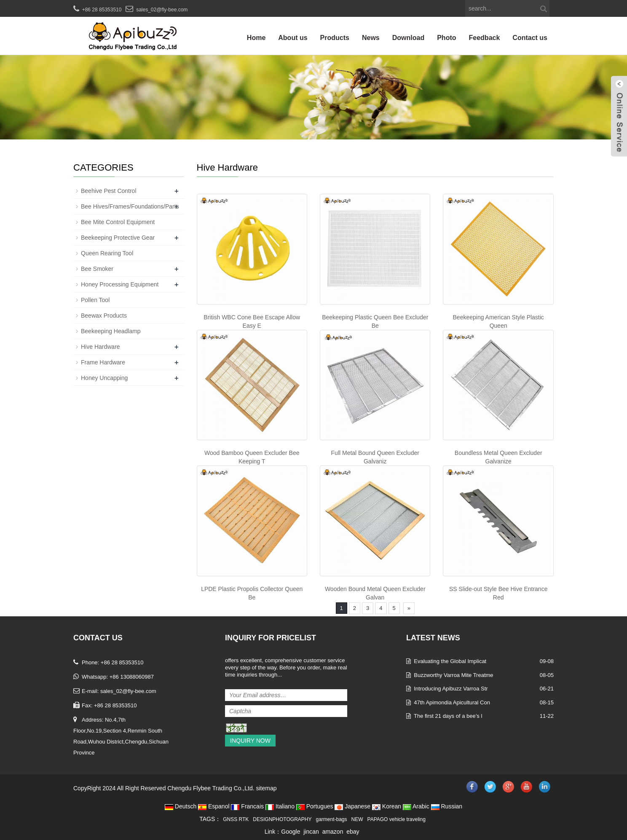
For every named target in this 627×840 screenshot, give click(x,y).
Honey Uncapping (104, 378)
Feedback (485, 38)
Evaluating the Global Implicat (450, 661)
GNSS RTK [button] (236, 819)
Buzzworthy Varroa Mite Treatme (453, 675)
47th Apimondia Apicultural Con (452, 702)
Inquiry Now (250, 741)
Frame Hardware (103, 362)
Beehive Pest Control (109, 191)
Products (335, 38)
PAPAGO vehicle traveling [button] (397, 819)
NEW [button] (357, 819)
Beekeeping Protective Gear (118, 238)
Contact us (530, 38)
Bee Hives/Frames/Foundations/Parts (130, 206)
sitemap (266, 788)
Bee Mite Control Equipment (118, 222)
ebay (353, 832)
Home (256, 38)
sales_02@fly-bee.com (162, 10)
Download (408, 38)
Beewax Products (104, 316)
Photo (446, 38)
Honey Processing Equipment (120, 284)
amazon (333, 832)
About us (293, 38)
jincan (311, 832)
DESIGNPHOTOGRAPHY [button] (282, 819)
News (371, 38)
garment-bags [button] (332, 819)
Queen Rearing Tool (107, 253)
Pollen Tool (95, 300)
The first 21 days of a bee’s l (448, 716)
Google (291, 832)
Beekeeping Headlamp (111, 331)
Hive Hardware (100, 347)
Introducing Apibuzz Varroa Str (451, 689)
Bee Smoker (97, 269)
